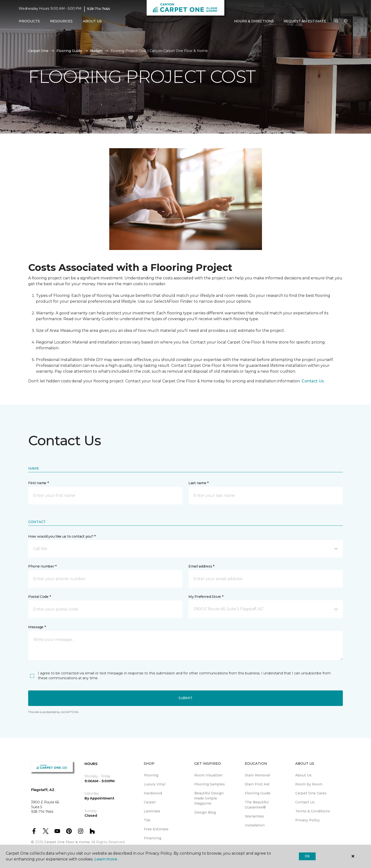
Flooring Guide (69, 51)
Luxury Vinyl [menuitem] (155, 784)
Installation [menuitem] (255, 825)
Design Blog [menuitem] (205, 812)
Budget (96, 51)
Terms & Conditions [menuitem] (313, 811)
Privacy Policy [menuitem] (308, 820)
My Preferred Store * (206, 597)
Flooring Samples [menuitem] (210, 784)
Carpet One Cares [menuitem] (311, 793)
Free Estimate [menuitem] (156, 829)
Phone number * (42, 566)
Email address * (201, 566)
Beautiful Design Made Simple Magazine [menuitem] (209, 798)
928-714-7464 (98, 9)
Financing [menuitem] (152, 838)
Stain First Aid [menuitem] (257, 784)
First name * (38, 483)
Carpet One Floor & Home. (67, 842)
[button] (337, 21)
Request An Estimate (305, 21)
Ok (307, 856)
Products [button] (29, 21)
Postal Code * (39, 597)
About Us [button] (92, 21)
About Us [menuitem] (303, 775)
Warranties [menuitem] (254, 816)
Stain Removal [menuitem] (257, 775)
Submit (185, 698)
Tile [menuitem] (147, 820)
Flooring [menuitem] (151, 775)
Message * (37, 627)
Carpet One (38, 51)
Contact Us (313, 381)
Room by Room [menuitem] (309, 784)
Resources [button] (61, 21)
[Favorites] (346, 21)
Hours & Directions (254, 21)
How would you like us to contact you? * (62, 536)
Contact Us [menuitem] (305, 802)
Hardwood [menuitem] (153, 793)
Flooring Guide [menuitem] (258, 793)
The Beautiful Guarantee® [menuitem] (257, 805)
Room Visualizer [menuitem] (208, 775)
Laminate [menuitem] (152, 811)
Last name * (198, 483)
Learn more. (106, 859)
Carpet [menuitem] (150, 802)
